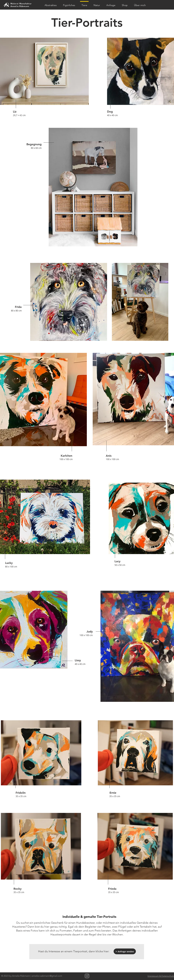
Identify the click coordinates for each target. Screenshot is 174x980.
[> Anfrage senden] (125, 951)
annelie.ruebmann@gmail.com (47, 976)
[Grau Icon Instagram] (87, 976)
